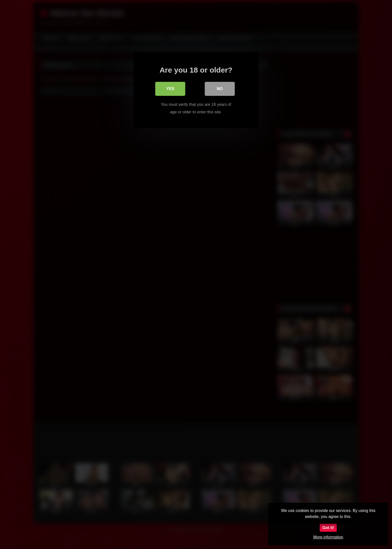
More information (328, 537)
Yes (170, 89)
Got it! (328, 528)
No (220, 89)
